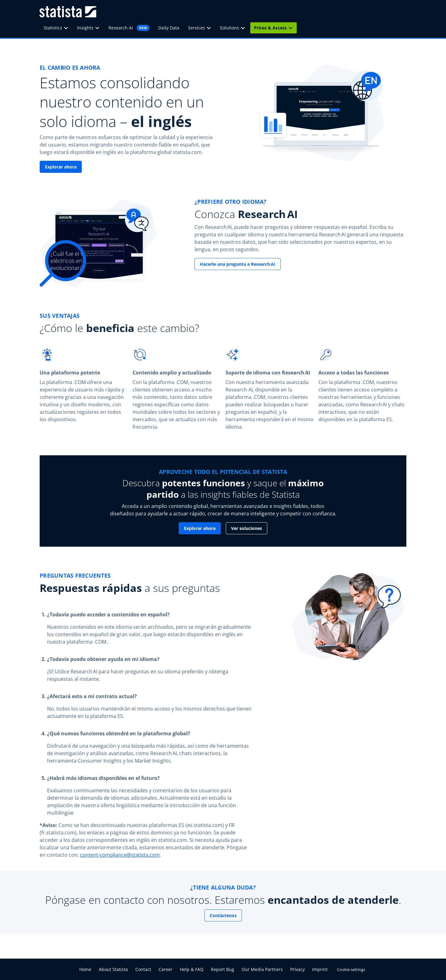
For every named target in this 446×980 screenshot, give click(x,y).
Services (197, 28)
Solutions (230, 28)
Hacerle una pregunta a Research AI (238, 264)
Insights (85, 28)
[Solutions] (245, 28)
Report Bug (223, 969)
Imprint (320, 969)
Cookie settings (351, 969)
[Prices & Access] (292, 28)
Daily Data (169, 28)
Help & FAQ (192, 969)
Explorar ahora (61, 167)
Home (85, 969)
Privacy (297, 969)
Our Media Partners (262, 969)
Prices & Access (270, 28)
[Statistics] (68, 28)
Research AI (129, 28)
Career (166, 969)
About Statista (113, 969)
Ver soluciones (247, 528)
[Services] (211, 28)
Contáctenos (223, 915)
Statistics (53, 28)
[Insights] (99, 28)
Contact (143, 969)
